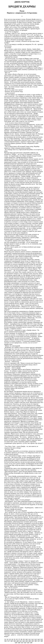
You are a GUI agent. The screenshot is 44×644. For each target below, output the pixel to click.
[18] (12, 641)
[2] (8, 639)
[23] (27, 641)
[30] (19, 642)
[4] (12, 639)
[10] (26, 639)
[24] (30, 641)
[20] (18, 641)
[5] (15, 639)
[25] (33, 641)
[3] (10, 639)
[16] (6, 641)
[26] (36, 641)
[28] (42, 641)
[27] (39, 641)
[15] (42, 639)
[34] (31, 642)
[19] (15, 641)
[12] (32, 639)
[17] (8, 641)
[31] (22, 642)
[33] (28, 642)
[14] (38, 639)
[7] (19, 639)
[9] (24, 639)
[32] (25, 642)
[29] (16, 642)
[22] (24, 641)
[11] (29, 639)
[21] (21, 641)
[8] (22, 639)
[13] (36, 639)
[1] (5, 639)
